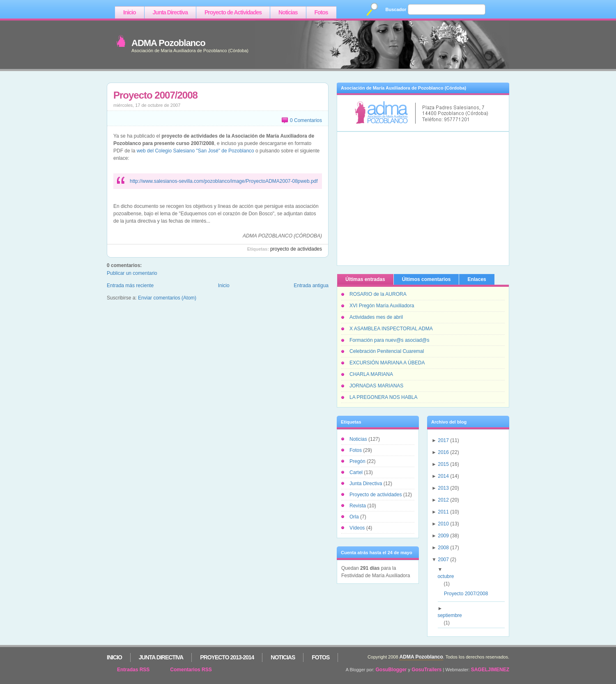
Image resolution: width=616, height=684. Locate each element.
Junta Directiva (170, 12)
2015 (443, 464)
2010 (443, 524)
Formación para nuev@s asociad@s (389, 340)
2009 (443, 536)
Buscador (396, 9)
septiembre (453, 615)
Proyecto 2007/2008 (155, 95)
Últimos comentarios (426, 279)
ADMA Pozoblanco (168, 43)
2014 (443, 476)
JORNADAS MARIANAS (376, 386)
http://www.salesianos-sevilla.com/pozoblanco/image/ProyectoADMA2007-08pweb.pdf (224, 181)
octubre (449, 576)
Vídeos (358, 528)
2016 (443, 452)
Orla (355, 517)
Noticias (288, 12)
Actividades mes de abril (376, 317)
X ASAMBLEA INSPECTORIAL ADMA (391, 329)
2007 (443, 560)
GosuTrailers (426, 670)
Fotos (321, 12)
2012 (443, 500)
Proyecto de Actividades (233, 12)
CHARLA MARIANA (371, 374)
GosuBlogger (391, 670)
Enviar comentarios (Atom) (167, 298)
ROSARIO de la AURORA (378, 294)
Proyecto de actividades (296, 249)
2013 (443, 488)
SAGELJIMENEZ (490, 670)
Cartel (357, 472)
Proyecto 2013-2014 (227, 657)
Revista (358, 506)
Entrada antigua (311, 286)
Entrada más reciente (130, 286)
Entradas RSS (133, 670)
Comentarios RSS (191, 670)
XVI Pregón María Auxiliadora (382, 306)
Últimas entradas (365, 279)
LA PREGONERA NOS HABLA (383, 397)
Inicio (130, 12)
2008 (443, 548)
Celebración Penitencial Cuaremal (387, 351)
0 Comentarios (306, 120)
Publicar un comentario (132, 273)
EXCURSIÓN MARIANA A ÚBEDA (387, 363)
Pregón (358, 461)
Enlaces (477, 279)
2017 (443, 440)
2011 (443, 512)
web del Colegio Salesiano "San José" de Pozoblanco (195, 151)
